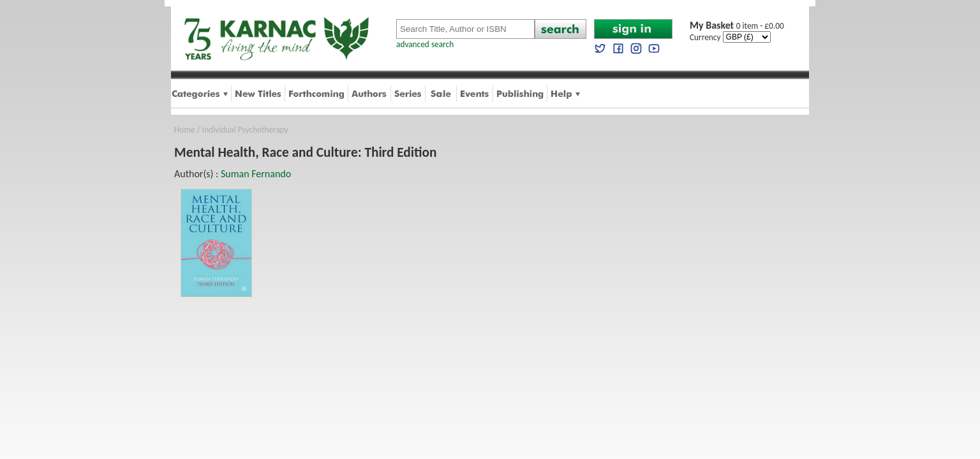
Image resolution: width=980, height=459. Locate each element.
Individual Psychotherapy (245, 130)
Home (185, 130)
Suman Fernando (256, 174)
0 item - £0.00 (737, 26)
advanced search (425, 44)
